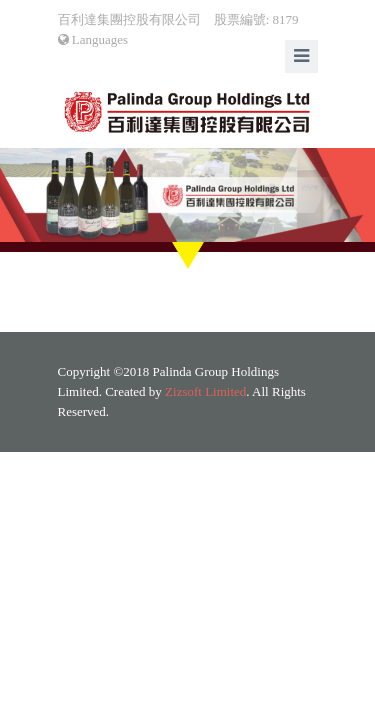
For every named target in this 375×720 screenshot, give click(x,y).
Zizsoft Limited (205, 391)
